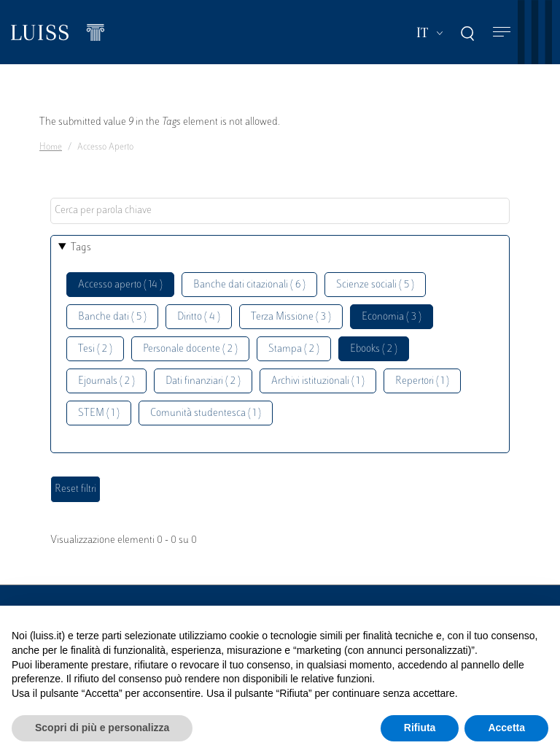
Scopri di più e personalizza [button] (102, 728)
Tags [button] (81, 248)
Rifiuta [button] (420, 728)
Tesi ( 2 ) (95, 349)
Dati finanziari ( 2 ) (203, 381)
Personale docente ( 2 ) (190, 349)
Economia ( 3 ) (392, 317)
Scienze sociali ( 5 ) (375, 285)
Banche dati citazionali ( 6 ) (249, 285)
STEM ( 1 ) (99, 413)
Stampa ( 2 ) (294, 349)
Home (51, 147)
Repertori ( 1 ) (422, 381)
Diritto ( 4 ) (199, 317)
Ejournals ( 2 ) (106, 381)
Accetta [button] (506, 728)
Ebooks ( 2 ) (374, 349)
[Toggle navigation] (502, 32)
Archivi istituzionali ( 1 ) (318, 381)
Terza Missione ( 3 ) (291, 317)
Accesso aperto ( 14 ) (120, 285)
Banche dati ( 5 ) (112, 317)
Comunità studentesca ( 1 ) (206, 413)
